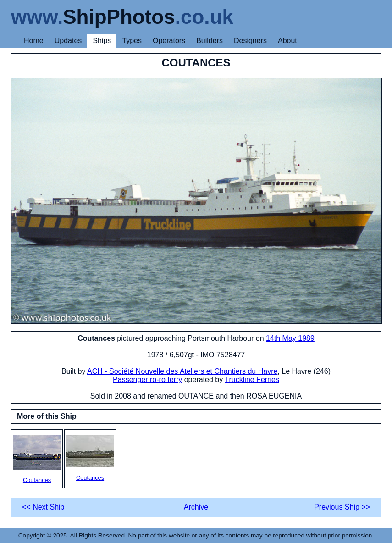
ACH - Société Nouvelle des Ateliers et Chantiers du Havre (182, 371)
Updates (68, 41)
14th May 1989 (290, 338)
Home (34, 41)
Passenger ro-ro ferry (147, 380)
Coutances (37, 459)
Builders (210, 41)
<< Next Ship (43, 507)
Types (132, 41)
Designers (250, 41)
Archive (196, 507)
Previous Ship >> (342, 507)
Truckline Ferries (252, 380)
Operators (169, 41)
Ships (102, 41)
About (287, 41)
